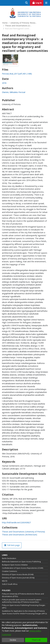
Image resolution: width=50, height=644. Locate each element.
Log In (38, 2)
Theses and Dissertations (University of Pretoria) (18, 26)
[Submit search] (27, 3)
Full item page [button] (12, 545)
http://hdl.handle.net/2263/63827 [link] (16, 522)
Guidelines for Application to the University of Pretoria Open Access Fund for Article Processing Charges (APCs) (24, 612)
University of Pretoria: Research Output (24, 23)
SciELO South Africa (10, 584)
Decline (13, 640)
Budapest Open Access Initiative (15, 565)
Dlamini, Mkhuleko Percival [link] (14, 92)
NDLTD (5, 581)
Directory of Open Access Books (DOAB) (18, 574)
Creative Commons (10, 571)
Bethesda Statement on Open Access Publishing (21, 562)
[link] (17, 74)
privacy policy (35, 631)
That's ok (36, 640)
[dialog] (25, 632)
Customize (6, 635)
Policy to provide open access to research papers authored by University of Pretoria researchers (22, 601)
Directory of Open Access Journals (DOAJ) (18, 578)
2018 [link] (4, 83)
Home (5, 23)
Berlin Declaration (9, 558)
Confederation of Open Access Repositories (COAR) (23, 568)
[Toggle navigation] (46, 3)
